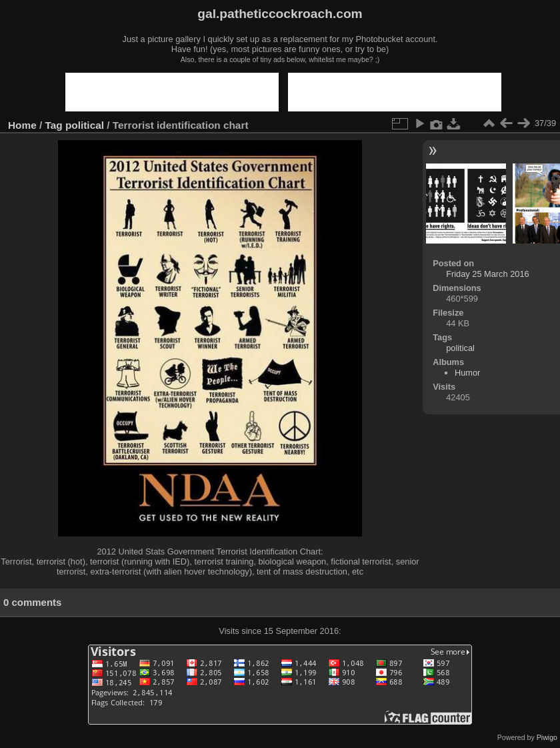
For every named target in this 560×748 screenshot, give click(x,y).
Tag (54, 125)
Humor (467, 373)
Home (22, 125)
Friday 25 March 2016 (487, 274)
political (85, 125)
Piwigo (547, 737)
